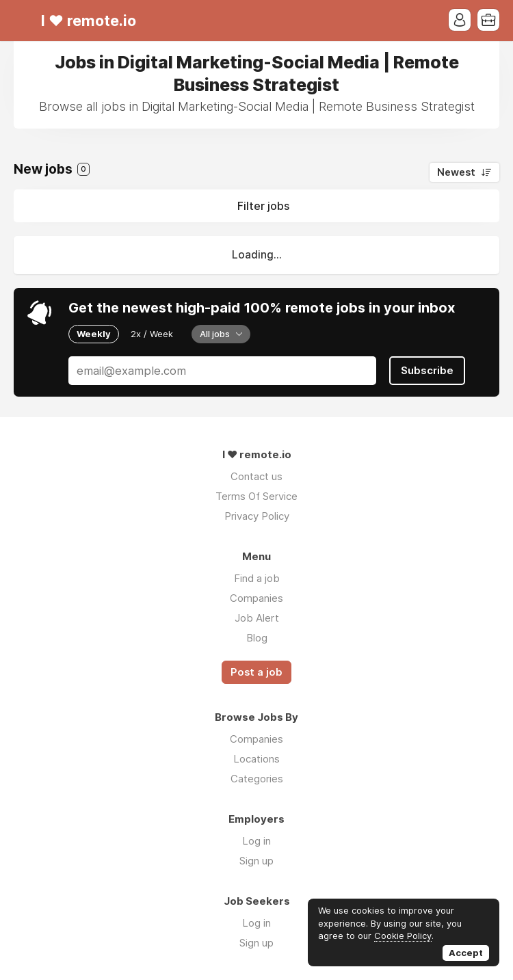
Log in (256, 841)
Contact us (256, 476)
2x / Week (152, 334)
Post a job (256, 672)
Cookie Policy (403, 936)
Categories (257, 779)
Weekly (94, 334)
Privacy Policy (257, 516)
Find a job (257, 578)
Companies (256, 598)
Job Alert (257, 618)
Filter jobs (263, 206)
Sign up (256, 861)
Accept (466, 953)
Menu (24, 21)
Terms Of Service (256, 496)
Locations (256, 759)
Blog (257, 638)
